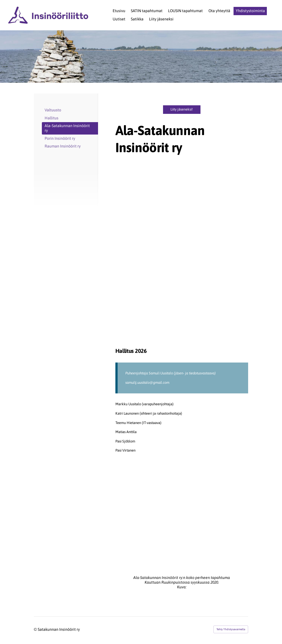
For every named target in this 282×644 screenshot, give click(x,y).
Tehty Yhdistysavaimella (231, 629)
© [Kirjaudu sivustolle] (36, 629)
